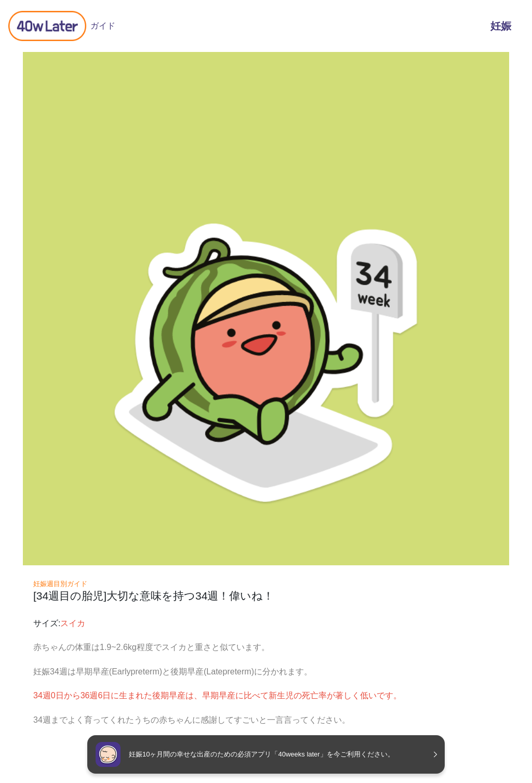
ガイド (62, 26)
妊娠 (501, 26)
